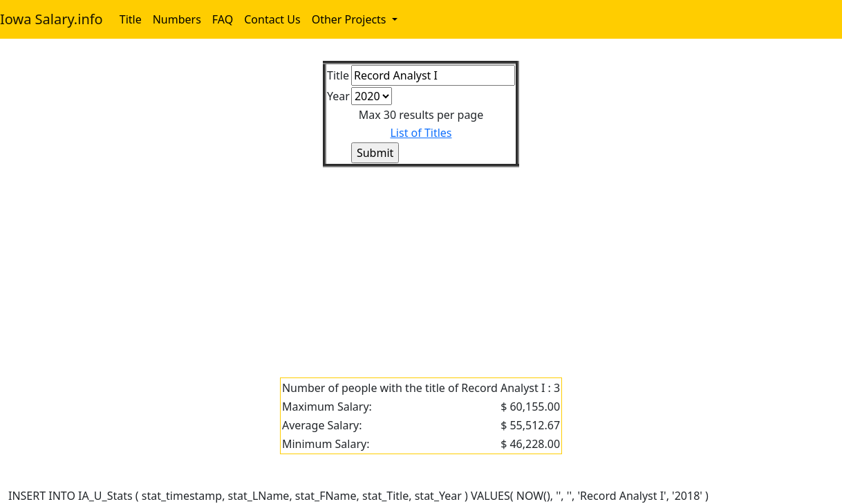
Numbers (177, 19)
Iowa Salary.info (52, 19)
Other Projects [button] (350, 19)
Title (131, 19)
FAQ (223, 19)
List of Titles (421, 133)
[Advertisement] (421, 264)
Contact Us (272, 19)
